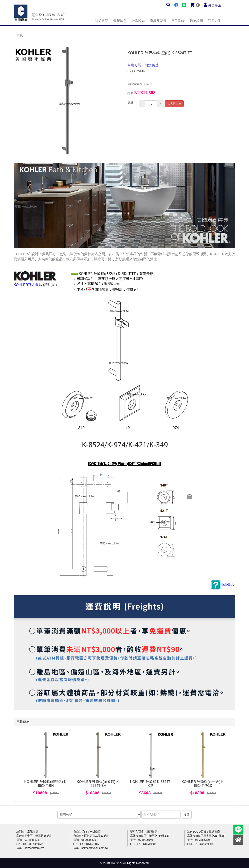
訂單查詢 (215, 21)
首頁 (20, 35)
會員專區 (215, 5)
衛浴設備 (138, 21)
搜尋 (186, 815)
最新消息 (120, 21)
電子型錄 (178, 21)
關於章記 (102, 21)
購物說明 (196, 21)
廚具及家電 (158, 21)
